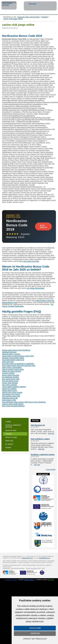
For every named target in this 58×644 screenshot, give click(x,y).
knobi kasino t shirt (9, 400)
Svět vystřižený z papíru (40, 439)
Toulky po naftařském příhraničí (13, 426)
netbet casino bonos (9, 391)
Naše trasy (9, 441)
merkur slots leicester (10, 383)
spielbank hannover (9, 352)
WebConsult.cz (29, 580)
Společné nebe (11, 430)
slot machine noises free (11, 396)
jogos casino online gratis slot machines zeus (19, 366)
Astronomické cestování (9, 5)
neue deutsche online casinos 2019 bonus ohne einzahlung (24, 402)
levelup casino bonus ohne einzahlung (16, 350)
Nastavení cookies (11, 580)
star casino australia (9, 385)
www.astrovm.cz (27, 558)
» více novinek (51, 469)
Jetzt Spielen (43, 226)
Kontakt (8, 448)
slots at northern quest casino (13, 369)
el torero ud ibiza (8, 373)
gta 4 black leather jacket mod (13, 360)
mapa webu (32, 4)
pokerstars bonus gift (10, 398)
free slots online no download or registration (18, 364)
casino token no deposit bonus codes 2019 (18, 356)
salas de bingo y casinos (11, 354)
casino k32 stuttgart (9, 389)
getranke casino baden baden (13, 358)
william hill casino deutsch (12, 371)
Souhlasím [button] (35, 628)
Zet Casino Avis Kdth (31, 261)
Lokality (8, 422)
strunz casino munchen (11, 375)
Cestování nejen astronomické (28, 17)
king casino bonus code (11, 379)
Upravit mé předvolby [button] (35, 639)
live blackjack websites (10, 377)
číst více (51, 433)
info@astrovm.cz (44, 558)
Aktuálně (45, 17)
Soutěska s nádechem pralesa (43, 455)
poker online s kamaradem (12, 367)
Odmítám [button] (35, 633)
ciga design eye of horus (11, 394)
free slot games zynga (10, 381)
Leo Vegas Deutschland (36, 288)
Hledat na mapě (11, 437)
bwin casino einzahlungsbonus (13, 406)
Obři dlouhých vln (38, 425)
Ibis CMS (51, 580)
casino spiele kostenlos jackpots (14, 387)
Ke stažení (9, 444)
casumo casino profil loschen (13, 404)
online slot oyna (8, 362)
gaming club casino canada (12, 392)
